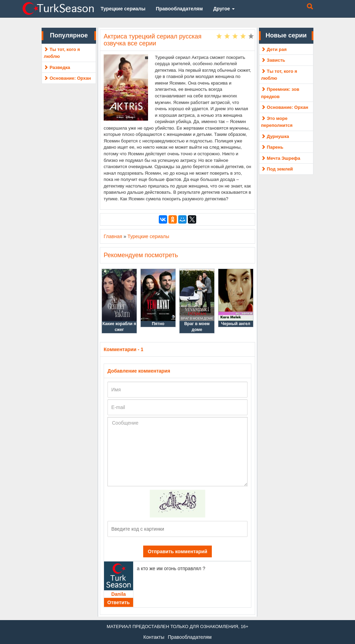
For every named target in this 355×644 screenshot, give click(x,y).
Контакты (154, 637)
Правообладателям (190, 637)
